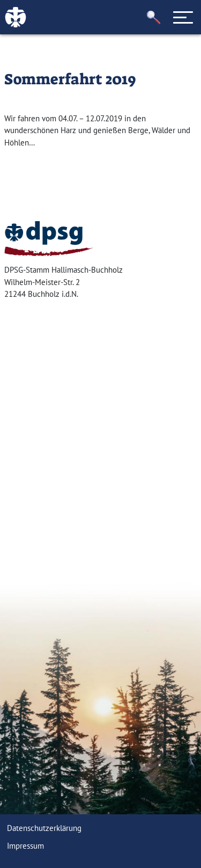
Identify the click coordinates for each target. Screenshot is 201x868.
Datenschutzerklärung (44, 828)
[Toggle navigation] (183, 17)
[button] (154, 17)
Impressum (25, 846)
